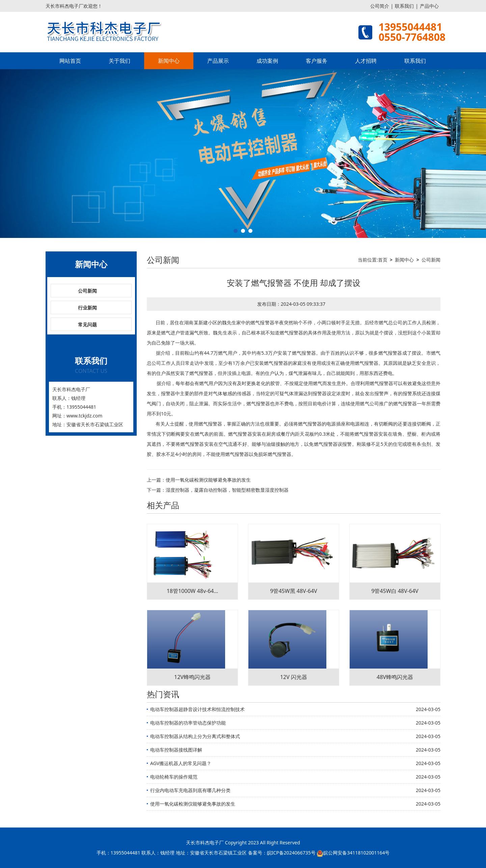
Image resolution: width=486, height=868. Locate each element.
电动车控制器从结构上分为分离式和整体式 (195, 736)
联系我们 (404, 6)
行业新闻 (87, 308)
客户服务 (317, 61)
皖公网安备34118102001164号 (356, 853)
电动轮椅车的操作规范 (174, 777)
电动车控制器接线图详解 (176, 750)
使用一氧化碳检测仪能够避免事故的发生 (208, 480)
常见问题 (87, 324)
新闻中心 (169, 61)
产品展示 (218, 61)
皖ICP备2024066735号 (291, 853)
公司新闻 (87, 291)
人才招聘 (366, 61)
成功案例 (267, 61)
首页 (383, 260)
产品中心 (429, 6)
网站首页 (70, 61)
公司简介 (380, 6)
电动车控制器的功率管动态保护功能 (188, 723)
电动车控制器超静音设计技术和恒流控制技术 (197, 709)
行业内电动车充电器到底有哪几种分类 (190, 790)
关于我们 (119, 61)
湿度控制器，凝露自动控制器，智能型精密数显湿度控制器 (227, 490)
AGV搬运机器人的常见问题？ (181, 763)
